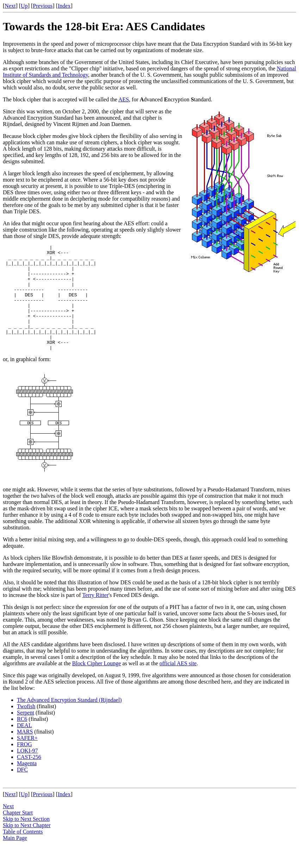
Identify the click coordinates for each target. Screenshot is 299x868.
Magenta (27, 784)
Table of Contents (23, 853)
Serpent (26, 734)
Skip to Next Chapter (27, 846)
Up (24, 6)
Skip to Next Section (26, 840)
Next (10, 6)
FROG (24, 765)
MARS (25, 753)
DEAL (24, 746)
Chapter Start (18, 834)
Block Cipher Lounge (97, 684)
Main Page (15, 859)
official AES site (178, 684)
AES (124, 99)
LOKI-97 (27, 772)
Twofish (26, 727)
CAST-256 (29, 778)
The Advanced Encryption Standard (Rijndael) (69, 721)
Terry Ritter (95, 616)
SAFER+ (27, 759)
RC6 (22, 740)
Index (64, 6)
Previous (43, 6)
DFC (22, 791)
